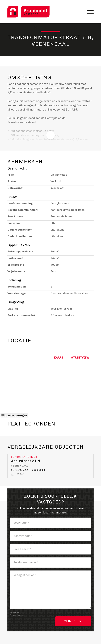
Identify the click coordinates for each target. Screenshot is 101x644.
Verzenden (73, 621)
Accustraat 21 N (26, 461)
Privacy (13, 615)
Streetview (80, 358)
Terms (20, 615)
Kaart (58, 358)
